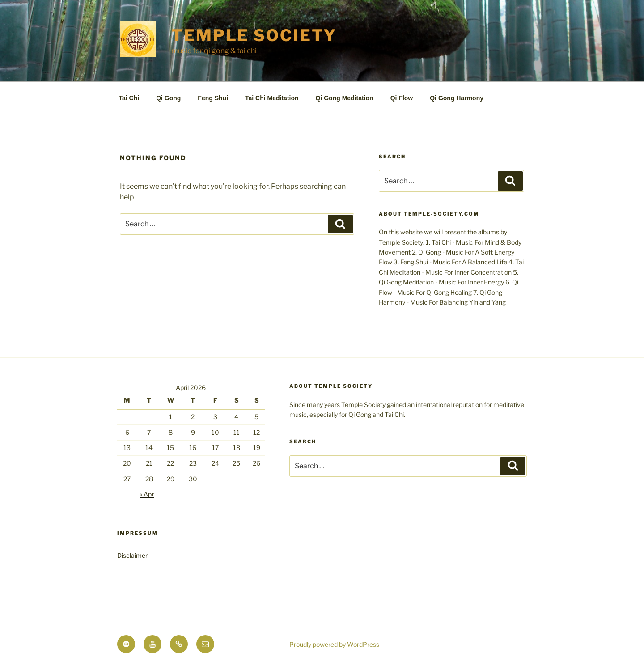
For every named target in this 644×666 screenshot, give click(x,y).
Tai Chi (129, 98)
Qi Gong (168, 98)
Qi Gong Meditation (345, 98)
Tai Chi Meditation (272, 98)
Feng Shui (213, 98)
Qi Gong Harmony (457, 98)
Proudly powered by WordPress (334, 644)
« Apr (147, 494)
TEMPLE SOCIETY (254, 35)
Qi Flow (402, 98)
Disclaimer (132, 555)
